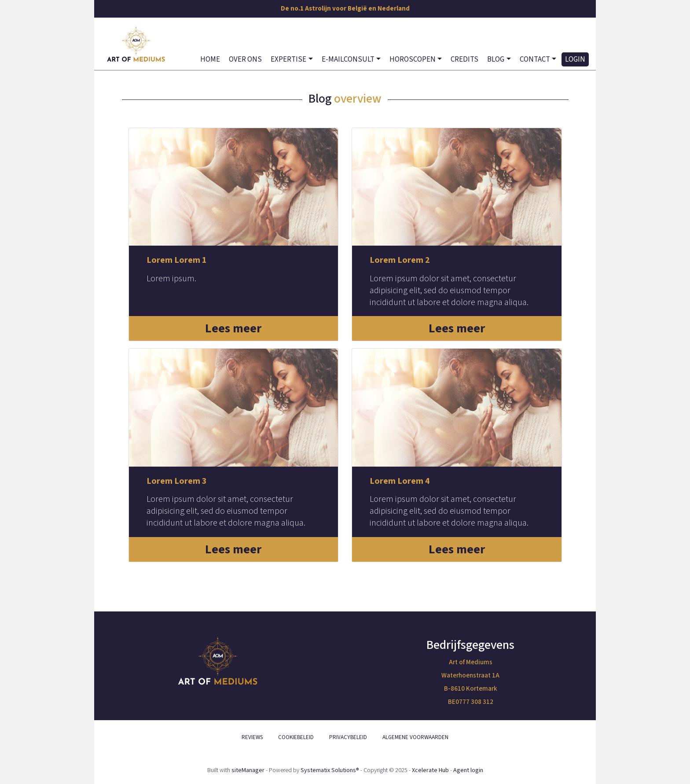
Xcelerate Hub (430, 770)
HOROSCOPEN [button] (413, 59)
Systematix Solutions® (330, 770)
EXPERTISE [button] (288, 59)
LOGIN (575, 59)
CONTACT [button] (535, 59)
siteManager (248, 770)
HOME (210, 59)
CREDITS (464, 59)
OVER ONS (245, 59)
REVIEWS (252, 737)
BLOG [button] (496, 59)
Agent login (468, 770)
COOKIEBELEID (296, 737)
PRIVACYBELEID (348, 737)
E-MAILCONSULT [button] (348, 59)
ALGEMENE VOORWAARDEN (415, 737)
